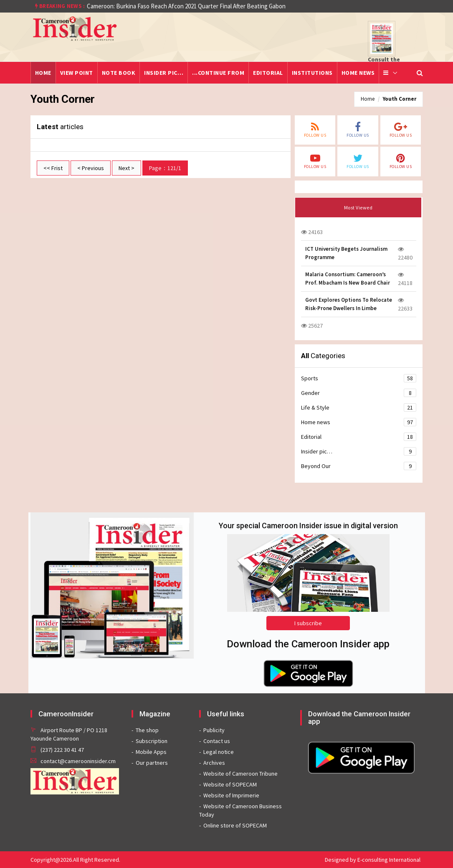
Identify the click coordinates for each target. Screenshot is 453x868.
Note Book (119, 73)
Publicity (214, 730)
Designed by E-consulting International (373, 860)
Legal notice (219, 752)
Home (43, 73)
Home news (358, 73)
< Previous (91, 168)
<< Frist (53, 168)
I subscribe (308, 623)
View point (77, 73)
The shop (147, 730)
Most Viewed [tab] (358, 207)
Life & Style (359, 407)
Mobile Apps (151, 752)
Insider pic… (164, 73)
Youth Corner (400, 99)
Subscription (152, 741)
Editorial (268, 73)
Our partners (152, 763)
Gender (359, 393)
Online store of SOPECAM (235, 825)
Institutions (312, 73)
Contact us (217, 741)
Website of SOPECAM (230, 784)
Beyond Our (359, 466)
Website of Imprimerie (231, 795)
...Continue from (218, 73)
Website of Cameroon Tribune (240, 774)
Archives (214, 763)
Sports (359, 378)
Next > (127, 168)
